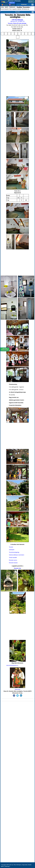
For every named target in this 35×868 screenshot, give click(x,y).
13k (12, 3)
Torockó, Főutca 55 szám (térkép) (17, 23)
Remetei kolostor (13, 563)
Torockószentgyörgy (14, 552)
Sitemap (7, 866)
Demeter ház (17, 568)
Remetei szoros (13, 560)
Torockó (24, 12)
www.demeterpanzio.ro (12, 665)
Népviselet (18, 679)
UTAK (2, 7)
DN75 (7, 7)
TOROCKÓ (12, 7)
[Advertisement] (18, 83)
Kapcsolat (25, 865)
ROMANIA (27, 5)
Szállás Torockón (23, 7)
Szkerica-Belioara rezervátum (17, 555)
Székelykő (12, 550)
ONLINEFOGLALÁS (5, 349)
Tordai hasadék (13, 558)
